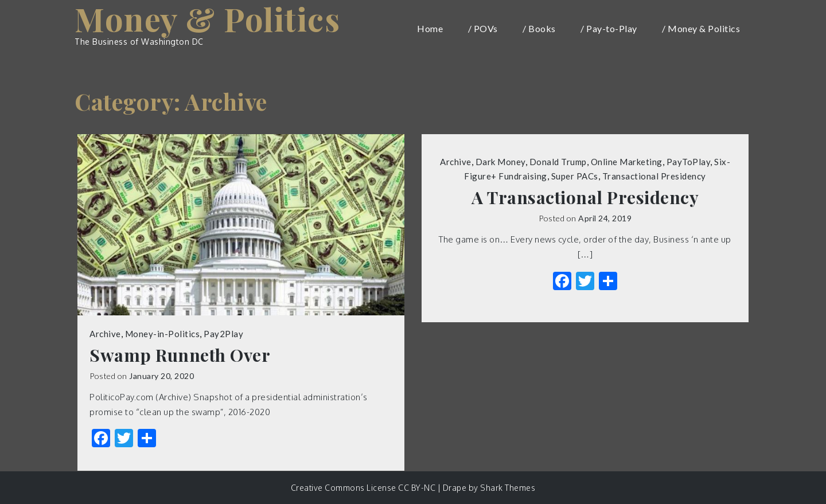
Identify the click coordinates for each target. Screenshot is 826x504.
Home (430, 28)
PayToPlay (689, 162)
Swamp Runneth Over (180, 355)
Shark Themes (508, 488)
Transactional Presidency (654, 176)
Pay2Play (223, 334)
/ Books (539, 28)
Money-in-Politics (163, 334)
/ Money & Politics (701, 28)
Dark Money (500, 162)
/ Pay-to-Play (609, 28)
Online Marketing (627, 162)
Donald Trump (558, 162)
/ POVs (483, 28)
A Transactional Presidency (585, 198)
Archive (105, 334)
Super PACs (575, 176)
